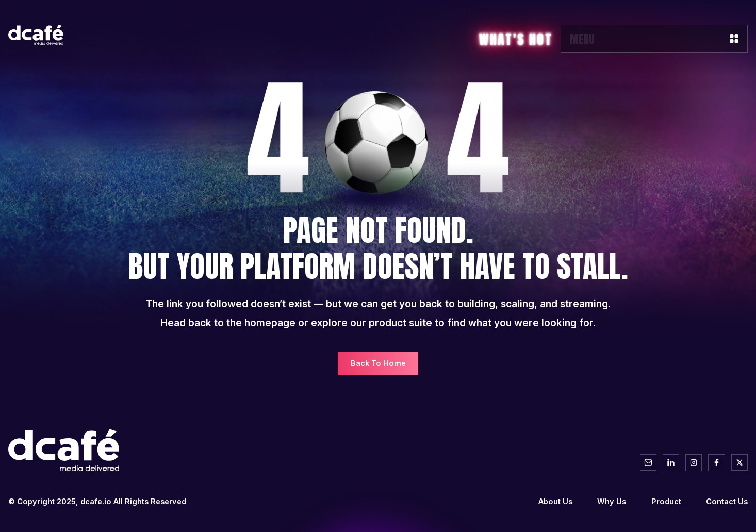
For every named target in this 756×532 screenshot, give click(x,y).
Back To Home (378, 363)
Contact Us (727, 501)
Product (666, 501)
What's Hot (516, 40)
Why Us (612, 501)
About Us (555, 501)
